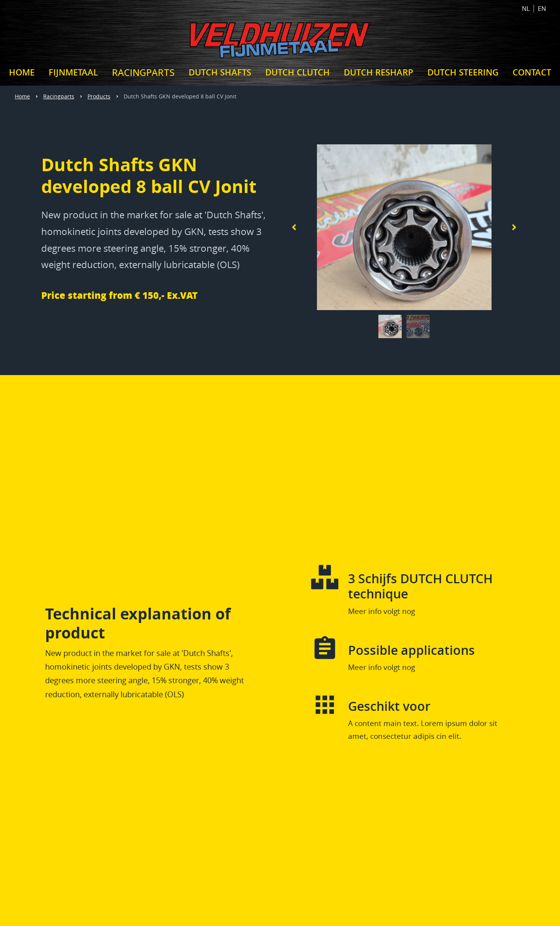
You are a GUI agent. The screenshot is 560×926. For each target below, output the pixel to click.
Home (22, 96)
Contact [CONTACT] (532, 72)
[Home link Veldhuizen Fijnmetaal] (280, 38)
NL (526, 9)
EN (542, 9)
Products (99, 96)
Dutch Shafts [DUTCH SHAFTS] (220, 72)
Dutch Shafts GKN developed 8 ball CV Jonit (180, 96)
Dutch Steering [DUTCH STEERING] (463, 72)
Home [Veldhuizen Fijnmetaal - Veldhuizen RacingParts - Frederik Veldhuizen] (22, 72)
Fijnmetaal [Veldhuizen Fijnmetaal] (73, 72)
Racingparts (59, 96)
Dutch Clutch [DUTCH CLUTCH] (297, 72)
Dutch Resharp (379, 72)
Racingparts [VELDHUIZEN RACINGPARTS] (143, 72)
